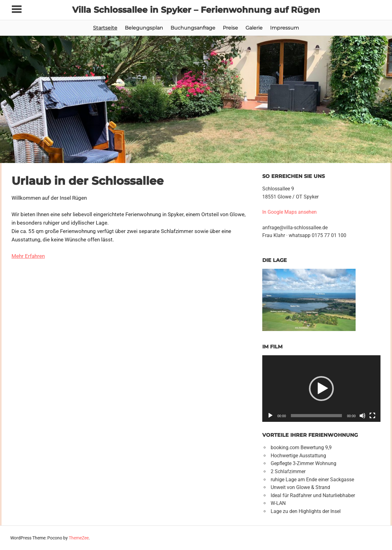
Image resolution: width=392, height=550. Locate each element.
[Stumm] (362, 416)
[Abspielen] (270, 416)
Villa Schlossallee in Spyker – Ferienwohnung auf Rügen (196, 10)
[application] (321, 388)
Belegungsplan (144, 28)
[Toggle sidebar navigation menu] (17, 9)
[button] (321, 389)
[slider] (316, 416)
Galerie (254, 28)
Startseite (105, 28)
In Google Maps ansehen (290, 212)
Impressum (285, 28)
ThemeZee (79, 538)
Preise (230, 28)
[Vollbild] (372, 416)
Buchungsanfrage (193, 28)
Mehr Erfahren (28, 256)
